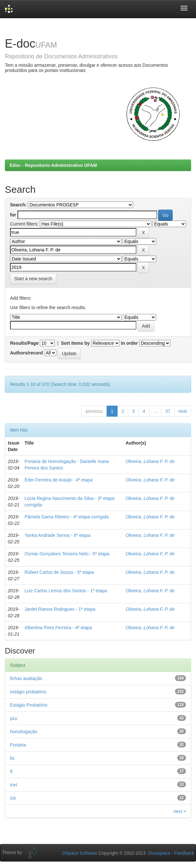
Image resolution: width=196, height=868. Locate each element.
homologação (24, 732)
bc (12, 758)
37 (168, 411)
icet (14, 785)
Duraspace (159, 853)
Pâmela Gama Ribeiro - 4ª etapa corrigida (67, 517)
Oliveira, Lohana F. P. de (150, 461)
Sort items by (75, 343)
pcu (14, 718)
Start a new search (33, 279)
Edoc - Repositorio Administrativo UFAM (53, 165)
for (13, 215)
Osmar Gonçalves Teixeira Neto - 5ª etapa (67, 554)
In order (130, 343)
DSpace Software (80, 853)
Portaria (18, 745)
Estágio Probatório (29, 705)
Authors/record (26, 353)
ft (11, 771)
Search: (18, 205)
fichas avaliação (26, 678)
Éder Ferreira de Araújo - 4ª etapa (59, 480)
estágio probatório (28, 692)
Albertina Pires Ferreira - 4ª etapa (58, 628)
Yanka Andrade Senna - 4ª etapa (58, 535)
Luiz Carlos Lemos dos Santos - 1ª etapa (66, 591)
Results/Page (24, 343)
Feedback (184, 853)
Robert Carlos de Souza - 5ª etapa (59, 572)
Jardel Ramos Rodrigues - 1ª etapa (60, 609)
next (183, 411)
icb (13, 798)
